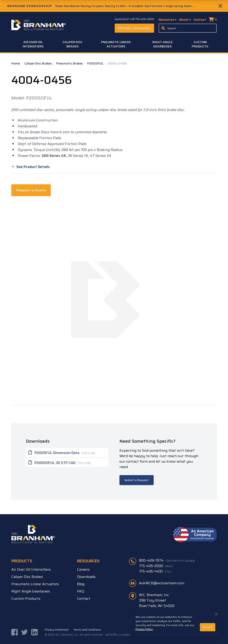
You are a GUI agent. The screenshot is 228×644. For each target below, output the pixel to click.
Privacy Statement (57, 630)
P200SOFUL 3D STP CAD (60, 462)
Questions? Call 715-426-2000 (134, 19)
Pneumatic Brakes (70, 63)
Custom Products (200, 44)
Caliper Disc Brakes (73, 44)
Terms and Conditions (87, 630)
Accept (208, 627)
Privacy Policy (144, 629)
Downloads (86, 577)
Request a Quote (31, 190)
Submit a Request (137, 480)
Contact (200, 20)
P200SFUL (96, 63)
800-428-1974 (167, 560)
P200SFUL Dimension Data (62, 452)
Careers (83, 569)
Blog (81, 584)
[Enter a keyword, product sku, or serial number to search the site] (188, 28)
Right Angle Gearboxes (163, 44)
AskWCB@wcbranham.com (162, 583)
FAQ (81, 591)
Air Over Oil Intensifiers (33, 44)
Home (16, 63)
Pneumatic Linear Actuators (116, 44)
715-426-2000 (156, 566)
